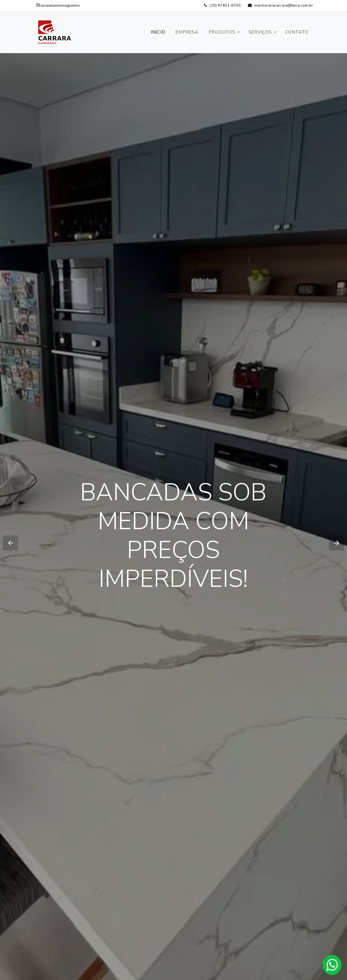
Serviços (260, 32)
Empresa (187, 32)
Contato (297, 32)
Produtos (222, 32)
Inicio (158, 32)
